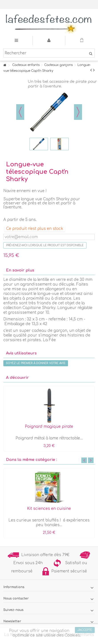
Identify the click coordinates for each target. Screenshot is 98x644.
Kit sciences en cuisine (49, 509)
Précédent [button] (20, 112)
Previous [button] (84, 460)
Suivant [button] (78, 112)
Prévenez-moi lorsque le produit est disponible (45, 245)
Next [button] (91, 460)
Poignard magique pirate (49, 427)
